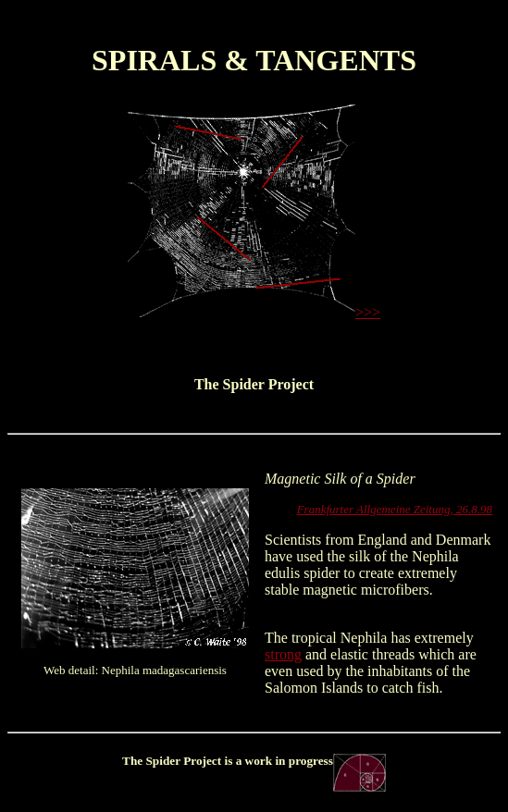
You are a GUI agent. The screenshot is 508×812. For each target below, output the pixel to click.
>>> (368, 312)
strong (283, 654)
